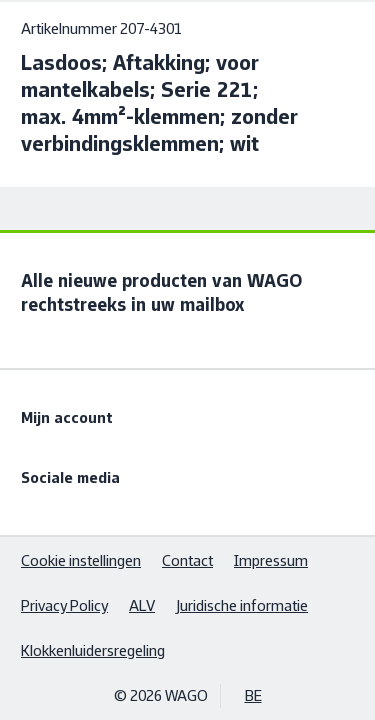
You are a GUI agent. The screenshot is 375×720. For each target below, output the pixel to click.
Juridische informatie (242, 605)
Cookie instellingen (81, 560)
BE (253, 695)
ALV (142, 605)
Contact (187, 560)
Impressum (271, 560)
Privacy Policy (64, 605)
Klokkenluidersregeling (93, 650)
